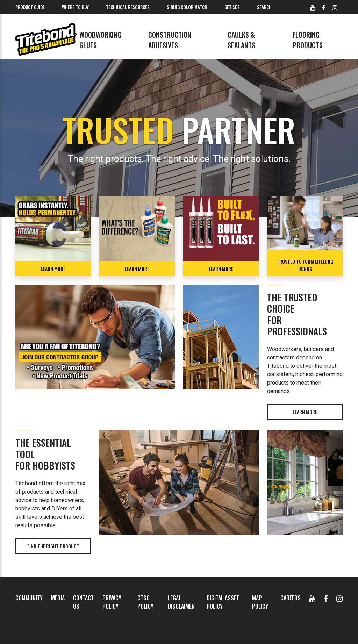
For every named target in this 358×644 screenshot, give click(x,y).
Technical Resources (128, 7)
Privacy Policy (112, 602)
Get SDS (232, 7)
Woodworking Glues (100, 40)
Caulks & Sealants (241, 40)
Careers (291, 598)
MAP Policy (260, 602)
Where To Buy (75, 7)
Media (58, 598)
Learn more (305, 412)
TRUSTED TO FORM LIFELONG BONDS (305, 265)
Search (264, 7)
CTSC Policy (145, 602)
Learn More (137, 269)
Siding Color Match (187, 7)
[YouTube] (312, 598)
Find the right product (53, 546)
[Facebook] (326, 598)
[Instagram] (339, 598)
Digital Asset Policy (223, 602)
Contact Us (83, 602)
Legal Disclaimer (181, 602)
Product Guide (30, 7)
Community (29, 598)
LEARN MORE (53, 269)
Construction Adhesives (170, 40)
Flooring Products (308, 40)
